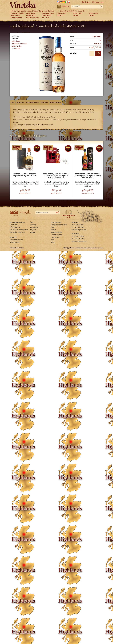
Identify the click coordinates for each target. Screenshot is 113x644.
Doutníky (76, 15)
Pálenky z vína (62, 13)
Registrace (33, 230)
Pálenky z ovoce (15, 15)
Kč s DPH (99, 2)
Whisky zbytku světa (48, 13)
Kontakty (33, 232)
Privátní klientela (57, 235)
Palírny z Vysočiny (16, 46)
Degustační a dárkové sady (35, 11)
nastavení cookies (98, 248)
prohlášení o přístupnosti (76, 248)
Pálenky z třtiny (78, 13)
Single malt (17, 49)
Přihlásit (87, 2)
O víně (53, 240)
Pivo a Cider (45, 18)
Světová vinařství (49, 11)
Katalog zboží (34, 227)
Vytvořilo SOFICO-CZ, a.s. (17, 248)
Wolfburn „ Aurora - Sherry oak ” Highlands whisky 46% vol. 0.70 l (25, 175)
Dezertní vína (81, 11)
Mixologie (60, 15)
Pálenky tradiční (31, 15)
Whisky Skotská (31, 13)
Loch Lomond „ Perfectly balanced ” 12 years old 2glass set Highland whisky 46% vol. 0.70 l (56, 176)
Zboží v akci (63, 7)
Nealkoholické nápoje (33, 18)
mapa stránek (88, 248)
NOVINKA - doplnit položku (18, 11)
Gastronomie (56, 237)
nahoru (65, 248)
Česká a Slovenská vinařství (68, 11)
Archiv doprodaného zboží (69, 214)
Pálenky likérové (47, 15)
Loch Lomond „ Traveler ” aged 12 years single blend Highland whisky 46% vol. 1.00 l (88, 176)
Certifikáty (33, 225)
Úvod (32, 222)
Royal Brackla (97, 37)
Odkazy (53, 242)
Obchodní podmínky (56, 232)
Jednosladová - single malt (19, 44)
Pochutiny (92, 15)
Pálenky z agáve (93, 13)
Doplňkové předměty (17, 18)
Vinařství (53, 230)
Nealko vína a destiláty (17, 13)
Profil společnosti (56, 222)
